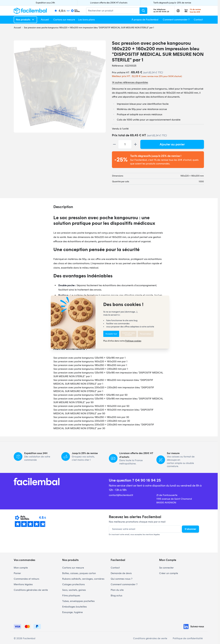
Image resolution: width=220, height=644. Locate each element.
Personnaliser (146, 334)
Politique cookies (133, 341)
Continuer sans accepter (128, 334)
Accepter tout (111, 334)
